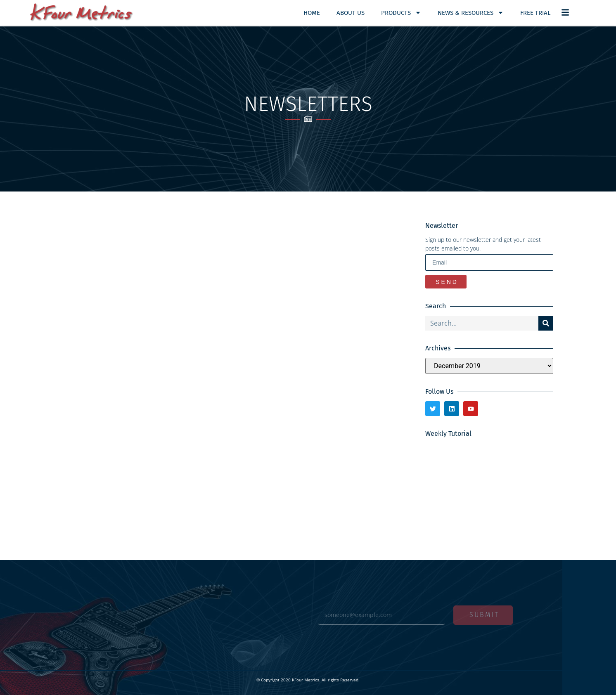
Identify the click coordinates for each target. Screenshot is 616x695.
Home (312, 13)
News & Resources (471, 13)
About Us (351, 13)
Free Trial (535, 13)
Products (401, 13)
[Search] (546, 323)
